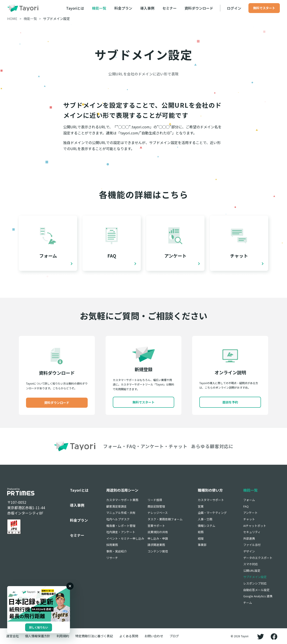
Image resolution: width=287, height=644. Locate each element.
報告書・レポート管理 (121, 526)
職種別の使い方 (210, 490)
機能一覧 (99, 8)
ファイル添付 (252, 545)
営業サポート (156, 526)
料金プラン (123, 8)
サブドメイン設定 (255, 577)
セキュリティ (252, 532)
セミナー (170, 8)
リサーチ (112, 558)
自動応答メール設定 (256, 590)
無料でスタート (264, 8)
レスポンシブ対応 (255, 583)
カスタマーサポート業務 (122, 500)
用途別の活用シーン (122, 490)
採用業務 (112, 545)
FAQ (246, 506)
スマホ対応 (251, 564)
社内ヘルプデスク (118, 519)
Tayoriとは (75, 8)
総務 (201, 532)
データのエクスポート (258, 558)
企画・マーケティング (212, 513)
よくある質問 (129, 636)
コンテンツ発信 (158, 551)
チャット (249, 519)
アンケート (250, 513)
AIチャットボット (255, 526)
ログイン (234, 8)
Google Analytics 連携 (258, 596)
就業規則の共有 (158, 532)
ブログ (174, 636)
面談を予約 (230, 402)
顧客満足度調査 (116, 506)
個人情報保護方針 (38, 636)
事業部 (202, 545)
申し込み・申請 (158, 538)
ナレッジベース (158, 513)
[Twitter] (261, 636)
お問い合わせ (154, 636)
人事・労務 (205, 519)
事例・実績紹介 (116, 551)
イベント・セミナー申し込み (125, 538)
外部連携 (249, 538)
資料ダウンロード (199, 8)
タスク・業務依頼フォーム (165, 519)
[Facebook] (274, 636)
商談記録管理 (156, 506)
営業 (201, 506)
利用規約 (63, 636)
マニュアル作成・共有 (121, 513)
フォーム (249, 500)
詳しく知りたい (39, 627)
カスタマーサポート (211, 500)
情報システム (207, 526)
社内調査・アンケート (121, 532)
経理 (201, 538)
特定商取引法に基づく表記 (94, 636)
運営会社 (13, 636)
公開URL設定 (252, 571)
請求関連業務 (156, 545)
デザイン (249, 551)
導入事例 (147, 8)
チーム (248, 603)
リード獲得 (155, 500)
